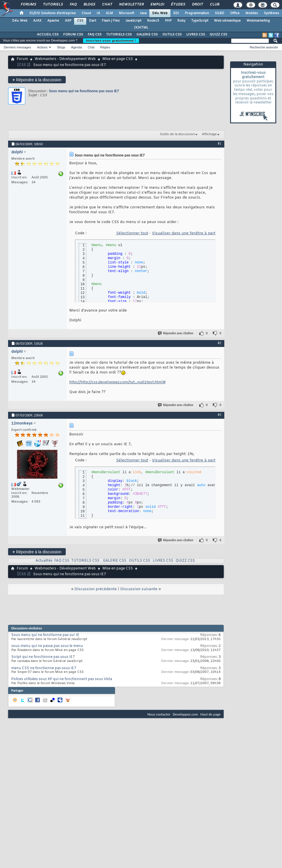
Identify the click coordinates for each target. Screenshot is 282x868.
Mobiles (252, 13)
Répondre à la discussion (37, 80)
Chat (107, 5)
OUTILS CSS (172, 35)
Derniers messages (17, 47)
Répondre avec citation (176, 333)
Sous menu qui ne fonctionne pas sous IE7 (84, 91)
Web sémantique (227, 21)
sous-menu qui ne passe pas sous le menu (47, 646)
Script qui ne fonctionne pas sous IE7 (43, 657)
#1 (219, 144)
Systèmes (271, 13)
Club (214, 5)
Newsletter (131, 5)
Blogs (89, 5)
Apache (53, 21)
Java (143, 13)
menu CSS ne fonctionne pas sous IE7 (44, 668)
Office (235, 13)
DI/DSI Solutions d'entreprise (53, 13)
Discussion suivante (139, 589)
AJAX (37, 21)
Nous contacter (159, 714)
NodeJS (153, 21)
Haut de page (210, 714)
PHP (168, 21)
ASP (68, 21)
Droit (197, 5)
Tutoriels (53, 5)
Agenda (76, 47)
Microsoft (126, 13)
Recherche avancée (264, 47)
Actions (42, 47)
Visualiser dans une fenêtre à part (184, 233)
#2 (219, 343)
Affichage (209, 134)
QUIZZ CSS (218, 35)
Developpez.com (185, 714)
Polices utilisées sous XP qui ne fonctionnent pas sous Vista (62, 679)
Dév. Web (160, 13)
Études (178, 5)
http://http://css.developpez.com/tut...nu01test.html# (117, 382)
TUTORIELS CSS (119, 35)
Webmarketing (258, 21)
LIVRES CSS (196, 35)
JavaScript (133, 21)
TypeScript (200, 21)
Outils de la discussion (177, 134)
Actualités (44, 561)
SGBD (220, 13)
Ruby (181, 21)
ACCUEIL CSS (48, 35)
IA (98, 13)
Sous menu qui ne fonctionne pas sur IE (45, 635)
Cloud (86, 13)
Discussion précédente (96, 589)
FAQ (73, 5)
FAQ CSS (95, 35)
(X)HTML (141, 28)
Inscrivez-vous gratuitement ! (111, 41)
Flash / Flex (111, 21)
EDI (176, 13)
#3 (219, 415)
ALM (109, 13)
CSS (80, 21)
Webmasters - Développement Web (65, 59)
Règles (105, 47)
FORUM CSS (73, 35)
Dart (93, 21)
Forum (22, 59)
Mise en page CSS (118, 59)
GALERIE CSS (147, 35)
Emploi (157, 5)
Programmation (197, 13)
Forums (28, 5)
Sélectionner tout (132, 233)
